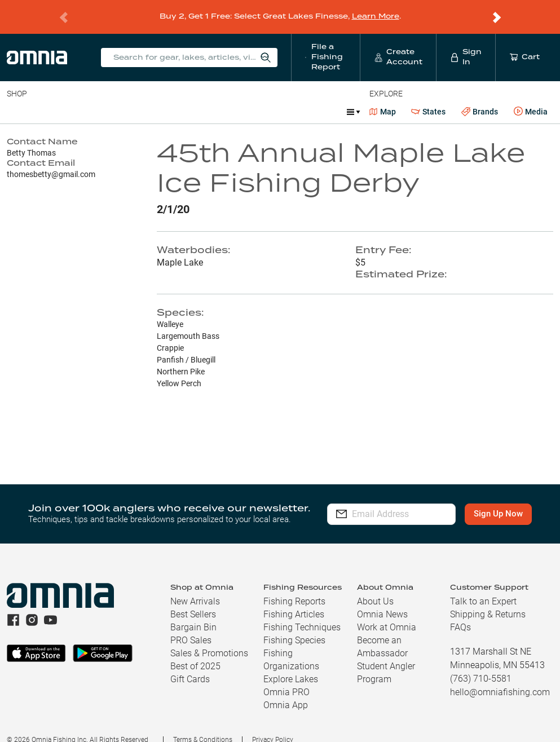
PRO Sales (191, 626)
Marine (276, 97)
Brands (480, 97)
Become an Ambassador (382, 632)
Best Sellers (193, 600)
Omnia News (382, 600)
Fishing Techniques (302, 613)
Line (51, 97)
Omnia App (286, 690)
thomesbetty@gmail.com (51, 160)
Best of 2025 (195, 652)
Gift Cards (190, 664)
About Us (375, 587)
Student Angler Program (386, 658)
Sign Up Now (501, 499)
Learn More (376, 9)
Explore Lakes (291, 664)
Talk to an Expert (483, 587)
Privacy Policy (273, 725)
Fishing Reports (294, 587)
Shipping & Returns (488, 600)
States (428, 97)
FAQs (460, 613)
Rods (86, 97)
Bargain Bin (193, 613)
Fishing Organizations (291, 645)
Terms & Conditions (203, 725)
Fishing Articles (294, 600)
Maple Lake (180, 248)
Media (531, 97)
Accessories (224, 97)
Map (383, 97)
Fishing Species (294, 626)
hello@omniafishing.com (500, 677)
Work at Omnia (387, 613)
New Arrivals (195, 587)
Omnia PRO (286, 677)
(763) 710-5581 (481, 664)
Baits (16, 97)
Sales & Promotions (209, 639)
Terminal (168, 97)
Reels (124, 97)
